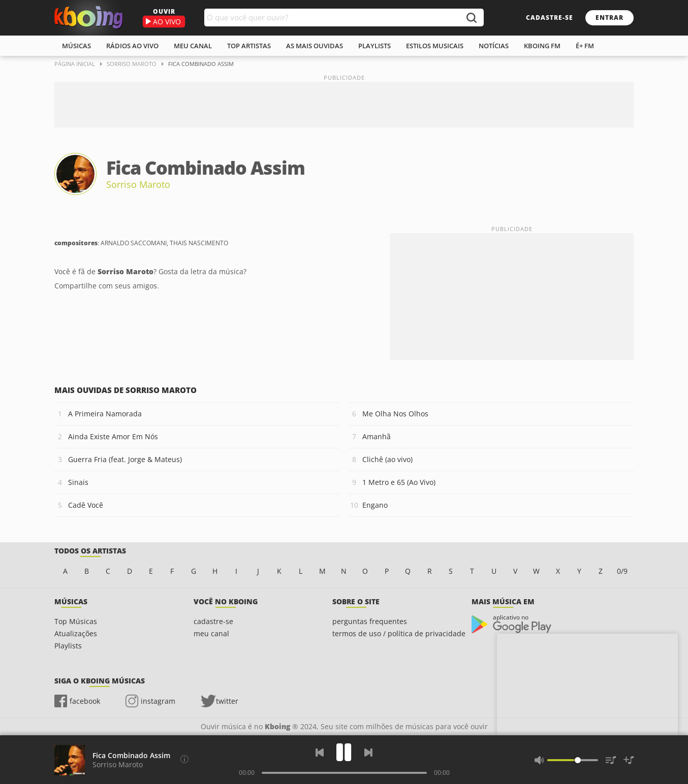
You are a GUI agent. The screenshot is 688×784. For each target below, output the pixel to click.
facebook (85, 701)
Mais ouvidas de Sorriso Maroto (126, 390)
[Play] (344, 752)
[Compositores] (184, 759)
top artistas (249, 46)
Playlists (68, 646)
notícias (494, 46)
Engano (375, 505)
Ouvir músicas (89, 18)
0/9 (622, 571)
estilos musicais (435, 46)
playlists (374, 46)
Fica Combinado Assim (131, 755)
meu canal (193, 46)
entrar (609, 18)
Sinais (78, 482)
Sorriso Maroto (138, 184)
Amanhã (377, 436)
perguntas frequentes (370, 621)
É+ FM (585, 46)
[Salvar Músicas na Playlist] (629, 760)
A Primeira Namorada (105, 414)
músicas (76, 46)
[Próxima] (368, 753)
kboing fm (542, 46)
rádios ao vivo (132, 46)
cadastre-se (550, 18)
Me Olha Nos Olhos (395, 414)
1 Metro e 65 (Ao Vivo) (399, 482)
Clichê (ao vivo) (387, 459)
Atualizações (76, 633)
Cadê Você (86, 505)
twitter (227, 701)
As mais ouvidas (315, 46)
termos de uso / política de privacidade (399, 633)
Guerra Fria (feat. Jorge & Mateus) (125, 459)
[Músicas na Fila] (611, 760)
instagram (158, 701)
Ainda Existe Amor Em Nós (113, 436)
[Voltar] (320, 753)
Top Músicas (76, 621)
